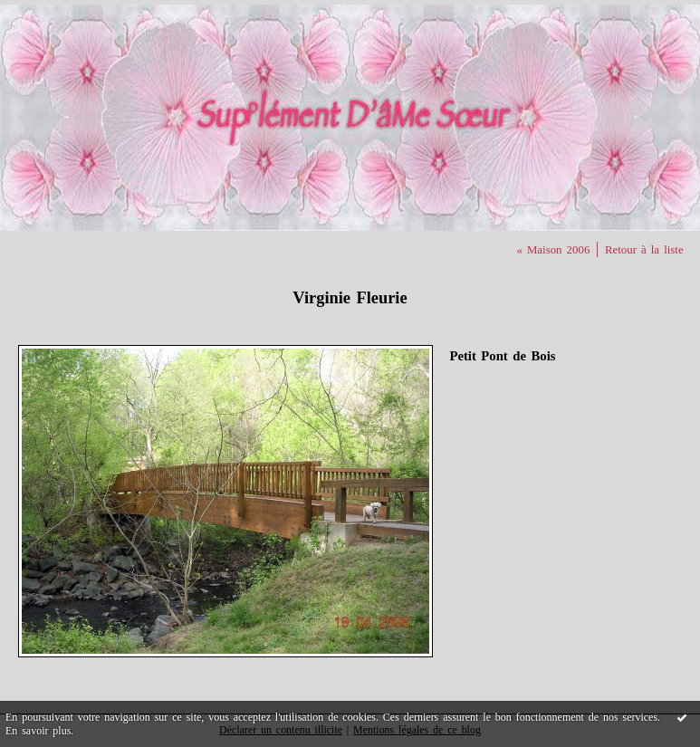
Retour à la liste (644, 250)
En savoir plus (38, 731)
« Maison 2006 (553, 250)
